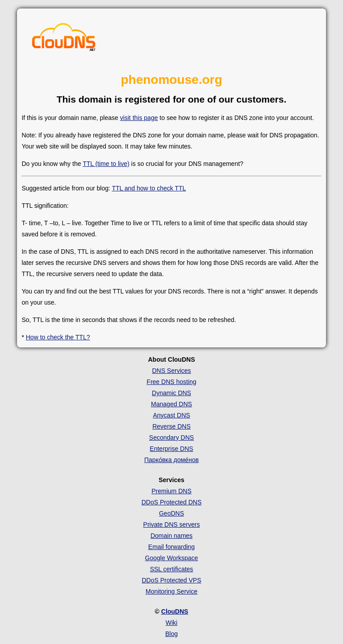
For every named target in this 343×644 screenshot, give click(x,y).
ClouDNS (175, 611)
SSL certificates (172, 569)
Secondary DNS (171, 438)
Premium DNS (171, 491)
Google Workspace (172, 558)
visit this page (139, 118)
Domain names (171, 536)
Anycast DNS (171, 415)
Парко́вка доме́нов (171, 460)
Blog (171, 634)
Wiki (171, 623)
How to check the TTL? (58, 337)
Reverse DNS (171, 426)
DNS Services (171, 371)
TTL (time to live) (106, 164)
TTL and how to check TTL (149, 188)
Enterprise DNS (171, 449)
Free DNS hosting (171, 382)
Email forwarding (171, 547)
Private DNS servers (172, 524)
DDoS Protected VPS (171, 580)
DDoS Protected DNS (172, 502)
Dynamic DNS (171, 393)
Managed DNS (171, 404)
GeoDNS (171, 513)
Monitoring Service (171, 591)
